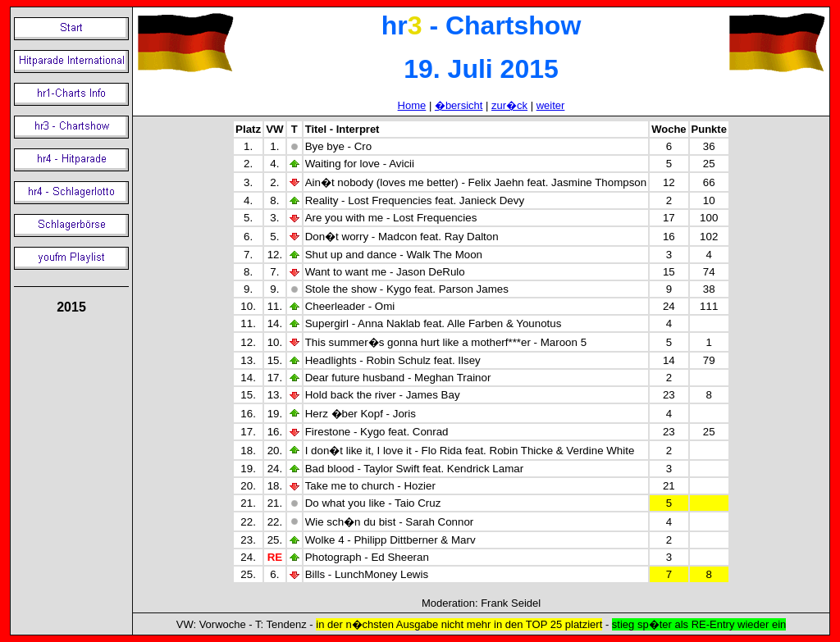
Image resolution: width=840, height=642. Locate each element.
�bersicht (459, 105)
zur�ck (509, 105)
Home (412, 105)
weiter (551, 105)
